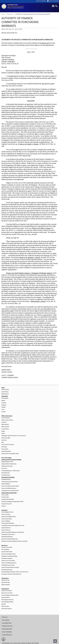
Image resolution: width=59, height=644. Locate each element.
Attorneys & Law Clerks (7, 593)
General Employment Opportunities (10, 595)
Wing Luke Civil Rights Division (9, 517)
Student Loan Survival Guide (8, 561)
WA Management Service (7, 600)
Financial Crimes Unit (7, 504)
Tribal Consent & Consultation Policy (10, 454)
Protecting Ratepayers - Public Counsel (11, 471)
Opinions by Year (5, 580)
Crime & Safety (5, 495)
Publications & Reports (7, 558)
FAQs (3, 442)
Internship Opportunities (7, 602)
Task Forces (4, 440)
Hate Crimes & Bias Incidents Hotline (10, 486)
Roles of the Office (6, 438)
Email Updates (5, 398)
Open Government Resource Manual (10, 567)
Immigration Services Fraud (8, 534)
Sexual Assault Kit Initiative (8, 523)
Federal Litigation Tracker (7, 512)
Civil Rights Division (6, 479)
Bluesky (3, 401)
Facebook (4, 403)
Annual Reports (5, 429)
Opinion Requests (6, 585)
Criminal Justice (5, 497)
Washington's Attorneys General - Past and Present (14, 436)
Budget (3, 431)
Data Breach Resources (7, 570)
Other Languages (53, 1)
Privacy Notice (5, 449)
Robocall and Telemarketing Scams (10, 539)
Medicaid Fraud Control (7, 466)
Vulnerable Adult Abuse (7, 537)
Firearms (4, 506)
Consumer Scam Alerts (7, 547)
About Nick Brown (6, 418)
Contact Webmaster (7, 635)
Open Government (6, 514)
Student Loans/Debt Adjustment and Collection (13, 532)
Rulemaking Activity (6, 451)
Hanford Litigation (6, 484)
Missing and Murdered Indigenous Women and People (14, 541)
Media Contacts (5, 390)
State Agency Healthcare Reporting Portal (11, 574)
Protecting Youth (5, 473)
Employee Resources (7, 626)
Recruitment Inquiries (7, 609)
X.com (3, 409)
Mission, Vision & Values (7, 420)
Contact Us (4, 422)
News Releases (5, 392)
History (3, 433)
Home (3, 14)
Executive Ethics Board (7, 552)
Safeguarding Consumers (7, 462)
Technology (4, 447)
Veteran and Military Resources (9, 488)
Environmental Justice (7, 519)
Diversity (4, 604)
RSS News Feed (5, 394)
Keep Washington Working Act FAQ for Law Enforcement (15, 572)
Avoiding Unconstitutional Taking (9, 556)
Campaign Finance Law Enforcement (10, 491)
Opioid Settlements (6, 528)
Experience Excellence (7, 591)
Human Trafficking (6, 521)
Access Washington (7, 632)
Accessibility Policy (7, 623)
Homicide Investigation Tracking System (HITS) (12, 502)
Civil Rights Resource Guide (8, 565)
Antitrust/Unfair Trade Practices (9, 464)
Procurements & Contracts (8, 445)
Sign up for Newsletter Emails (8, 554)
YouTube (3, 412)
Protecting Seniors (6, 475)
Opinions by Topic (6, 582)
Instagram (4, 405)
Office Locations (5, 427)
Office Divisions (5, 424)
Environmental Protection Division (10, 482)
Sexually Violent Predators (8, 499)
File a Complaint (5, 549)
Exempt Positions (6, 597)
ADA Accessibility (41, 1)
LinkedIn (3, 407)
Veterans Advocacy (6, 530)
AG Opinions (10, 14)
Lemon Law (4, 468)
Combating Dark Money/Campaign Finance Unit (13, 526)
